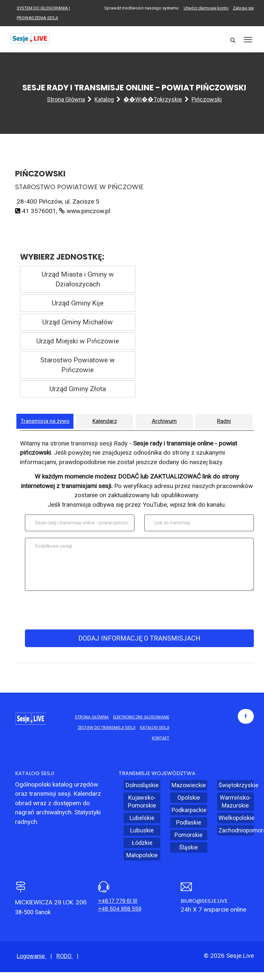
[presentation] (138, 610)
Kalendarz (105, 421)
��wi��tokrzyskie (153, 99)
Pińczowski (207, 99)
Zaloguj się (243, 8)
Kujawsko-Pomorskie (142, 801)
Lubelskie (142, 818)
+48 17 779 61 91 (118, 901)
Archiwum (164, 421)
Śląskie (189, 847)
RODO (65, 956)
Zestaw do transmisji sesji (107, 727)
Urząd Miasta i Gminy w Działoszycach (78, 279)
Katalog (104, 99)
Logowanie (31, 956)
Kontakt (161, 738)
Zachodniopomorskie (236, 830)
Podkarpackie (189, 810)
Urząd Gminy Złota (78, 389)
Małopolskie (142, 855)
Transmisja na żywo (45, 421)
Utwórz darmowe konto (206, 8)
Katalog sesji (155, 727)
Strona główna (66, 99)
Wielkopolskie (236, 818)
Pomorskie (189, 835)
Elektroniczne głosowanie (141, 717)
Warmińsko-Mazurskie (235, 801)
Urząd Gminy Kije (78, 303)
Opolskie (189, 798)
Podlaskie (189, 822)
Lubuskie (142, 830)
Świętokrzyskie (236, 785)
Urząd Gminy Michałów (78, 322)
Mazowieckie (189, 785)
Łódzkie (142, 843)
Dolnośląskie (142, 785)
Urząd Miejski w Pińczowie (78, 341)
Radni (224, 421)
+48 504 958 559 (120, 909)
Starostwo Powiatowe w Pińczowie (78, 365)
